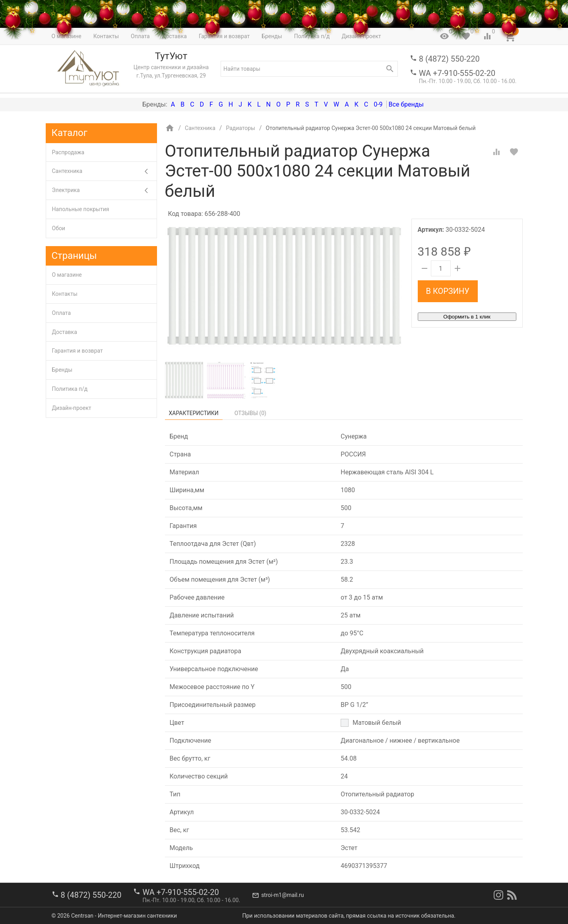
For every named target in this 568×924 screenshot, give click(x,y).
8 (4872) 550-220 (449, 59)
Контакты (65, 294)
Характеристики (194, 413)
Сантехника (104, 171)
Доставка (65, 332)
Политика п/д (70, 389)
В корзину (448, 291)
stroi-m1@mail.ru (282, 895)
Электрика (104, 190)
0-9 (378, 104)
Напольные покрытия (81, 209)
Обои (59, 228)
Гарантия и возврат (78, 351)
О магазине (67, 275)
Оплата (62, 313)
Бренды (62, 370)
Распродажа (68, 152)
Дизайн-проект (72, 408)
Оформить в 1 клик (467, 317)
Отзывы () (250, 413)
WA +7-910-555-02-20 (457, 73)
